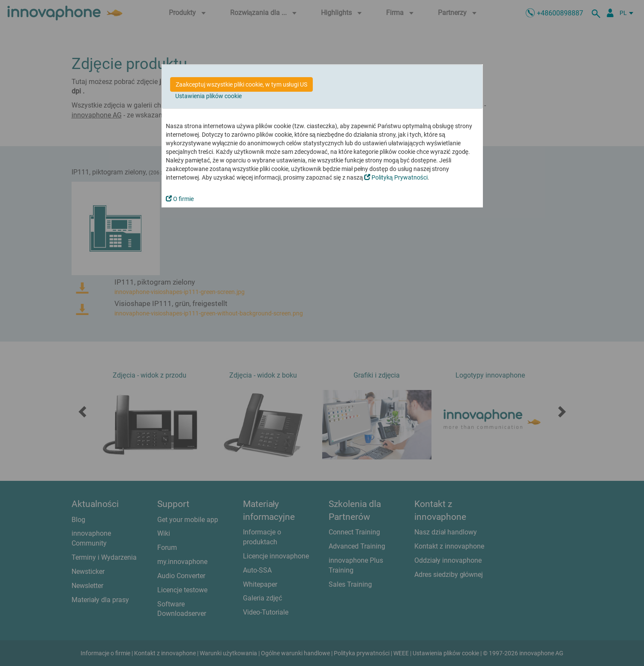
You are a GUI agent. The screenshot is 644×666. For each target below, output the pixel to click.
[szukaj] (597, 13)
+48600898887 (560, 13)
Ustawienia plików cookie (208, 96)
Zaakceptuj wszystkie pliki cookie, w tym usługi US (241, 84)
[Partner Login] (610, 13)
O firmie (180, 199)
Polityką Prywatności (396, 177)
